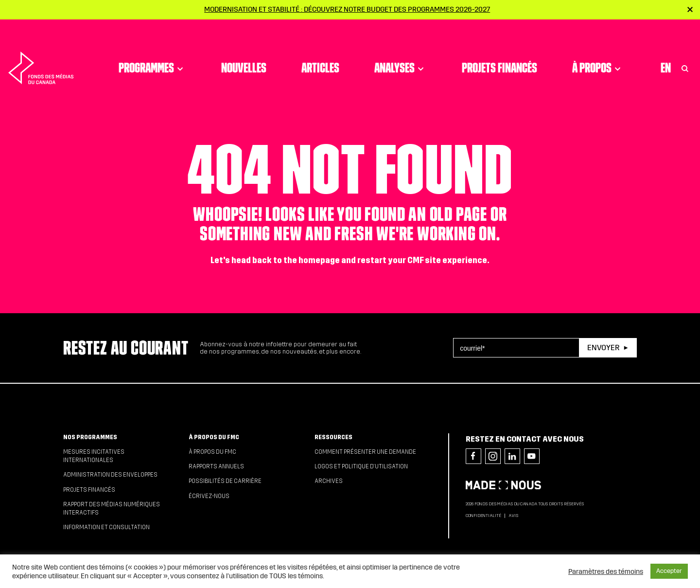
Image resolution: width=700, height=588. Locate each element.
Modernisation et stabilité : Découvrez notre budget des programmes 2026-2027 (347, 9)
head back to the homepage (286, 260)
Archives (329, 481)
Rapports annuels (216, 466)
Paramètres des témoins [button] (606, 571)
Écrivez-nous (209, 496)
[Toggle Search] (685, 46)
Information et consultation (106, 527)
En (666, 46)
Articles (320, 46)
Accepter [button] (669, 571)
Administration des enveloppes (110, 475)
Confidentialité (483, 516)
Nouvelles (244, 46)
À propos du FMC (214, 437)
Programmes (152, 46)
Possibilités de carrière (225, 481)
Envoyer (603, 347)
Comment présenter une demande (365, 452)
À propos (598, 46)
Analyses (401, 46)
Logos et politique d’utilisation (361, 466)
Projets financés (499, 46)
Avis (513, 516)
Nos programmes (90, 437)
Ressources (333, 437)
